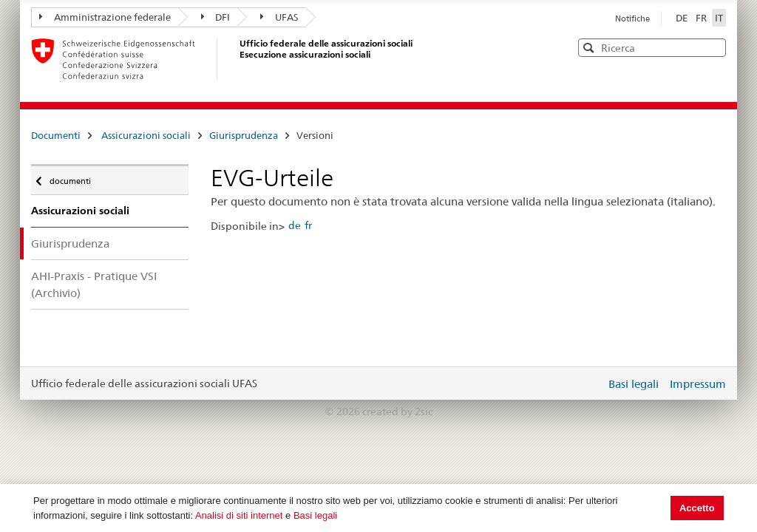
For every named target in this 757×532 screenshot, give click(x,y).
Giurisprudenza (244, 135)
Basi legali (315, 515)
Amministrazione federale (105, 17)
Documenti (56, 135)
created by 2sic (397, 412)
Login (591, 383)
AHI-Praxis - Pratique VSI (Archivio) (94, 284)
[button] (713, 47)
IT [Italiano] (719, 18)
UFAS (279, 17)
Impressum (698, 384)
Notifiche (632, 18)
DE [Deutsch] (683, 18)
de (295, 225)
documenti (69, 177)
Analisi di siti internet (239, 515)
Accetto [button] (697, 508)
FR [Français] (702, 18)
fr (308, 225)
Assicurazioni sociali (146, 135)
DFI (216, 17)
